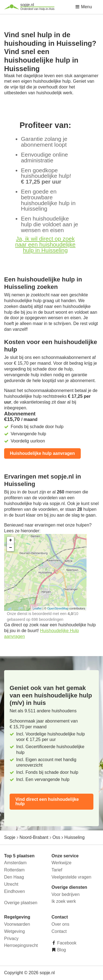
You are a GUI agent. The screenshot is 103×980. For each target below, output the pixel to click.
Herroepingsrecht (21, 945)
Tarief (57, 870)
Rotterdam (14, 870)
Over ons (61, 924)
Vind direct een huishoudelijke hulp (47, 802)
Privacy (11, 939)
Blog (61, 950)
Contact (59, 931)
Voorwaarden (17, 924)
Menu (83, 7)
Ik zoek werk (64, 901)
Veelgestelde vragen (72, 877)
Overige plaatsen (21, 903)
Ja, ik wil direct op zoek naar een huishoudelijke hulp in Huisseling (45, 244)
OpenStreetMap (58, 608)
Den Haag (14, 877)
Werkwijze (62, 863)
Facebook (66, 943)
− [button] (11, 548)
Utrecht (11, 884)
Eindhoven (15, 891)
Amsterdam (15, 863)
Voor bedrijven (66, 894)
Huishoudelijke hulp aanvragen (42, 453)
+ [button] (11, 540)
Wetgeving (14, 931)
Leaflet (37, 608)
